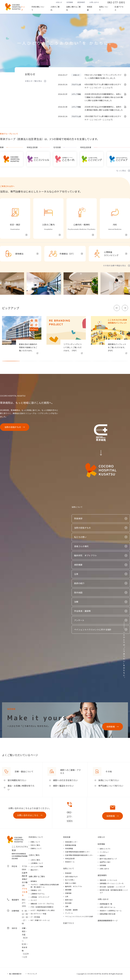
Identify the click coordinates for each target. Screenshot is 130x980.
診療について (35, 842)
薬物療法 (34, 881)
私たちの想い (80, 537)
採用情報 (70, 2)
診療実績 (68, 893)
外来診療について (38, 8)
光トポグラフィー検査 (38, 914)
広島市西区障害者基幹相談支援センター (79, 855)
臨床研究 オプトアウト (86, 555)
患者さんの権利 (81, 546)
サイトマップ (32, 974)
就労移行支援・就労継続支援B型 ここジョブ (114, 891)
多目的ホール (70, 862)
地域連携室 (69, 848)
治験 (76, 602)
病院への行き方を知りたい (66, 780)
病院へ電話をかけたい (63, 786)
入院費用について (37, 863)
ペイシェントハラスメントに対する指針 (93, 629)
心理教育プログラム (38, 894)
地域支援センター (71, 842)
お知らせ (59, 2)
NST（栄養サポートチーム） (41, 920)
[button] (117, 308)
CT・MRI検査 (35, 917)
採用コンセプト (105, 849)
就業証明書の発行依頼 (107, 914)
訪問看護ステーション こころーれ (112, 883)
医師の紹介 (79, 583)
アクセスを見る (25, 892)
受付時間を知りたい (17, 780)
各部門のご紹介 (105, 862)
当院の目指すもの (13, 427)
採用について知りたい (109, 780)
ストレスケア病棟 (37, 866)
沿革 (76, 574)
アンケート (79, 620)
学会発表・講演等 (82, 611)
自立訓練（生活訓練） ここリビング (112, 887)
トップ (23, 8)
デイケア (34, 900)
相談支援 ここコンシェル (108, 880)
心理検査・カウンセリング (40, 897)
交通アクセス (119, 8)
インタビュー (104, 852)
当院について (104, 8)
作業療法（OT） (36, 890)
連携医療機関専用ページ (108, 921)
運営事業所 (81, 2)
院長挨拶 (78, 518)
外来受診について (36, 837)
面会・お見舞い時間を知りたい (21, 788)
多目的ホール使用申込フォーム (111, 911)
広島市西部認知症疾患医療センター (78, 852)
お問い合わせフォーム (107, 907)
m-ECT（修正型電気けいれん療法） (43, 910)
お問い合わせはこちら (28, 815)
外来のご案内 (35, 845)
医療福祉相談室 (71, 845)
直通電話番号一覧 (106, 904)
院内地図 (78, 592)
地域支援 (90, 8)
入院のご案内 (55, 8)
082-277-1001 (116, 2)
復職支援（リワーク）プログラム (42, 904)
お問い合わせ (94, 2)
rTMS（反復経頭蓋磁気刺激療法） (43, 907)
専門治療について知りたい (111, 786)
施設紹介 (103, 855)
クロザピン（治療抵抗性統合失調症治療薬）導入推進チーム (45, 886)
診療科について (36, 848)
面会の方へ (35, 870)
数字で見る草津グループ (108, 859)
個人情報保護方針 (15, 974)
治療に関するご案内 (73, 8)
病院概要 (78, 565)
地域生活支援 (70, 858)
